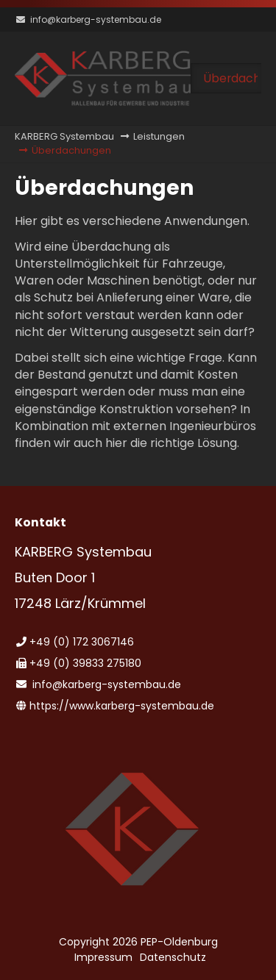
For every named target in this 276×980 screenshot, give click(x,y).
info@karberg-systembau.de (96, 19)
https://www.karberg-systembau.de (122, 706)
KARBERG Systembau (64, 136)
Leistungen (159, 136)
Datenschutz (173, 957)
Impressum (103, 957)
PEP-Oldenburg (179, 942)
